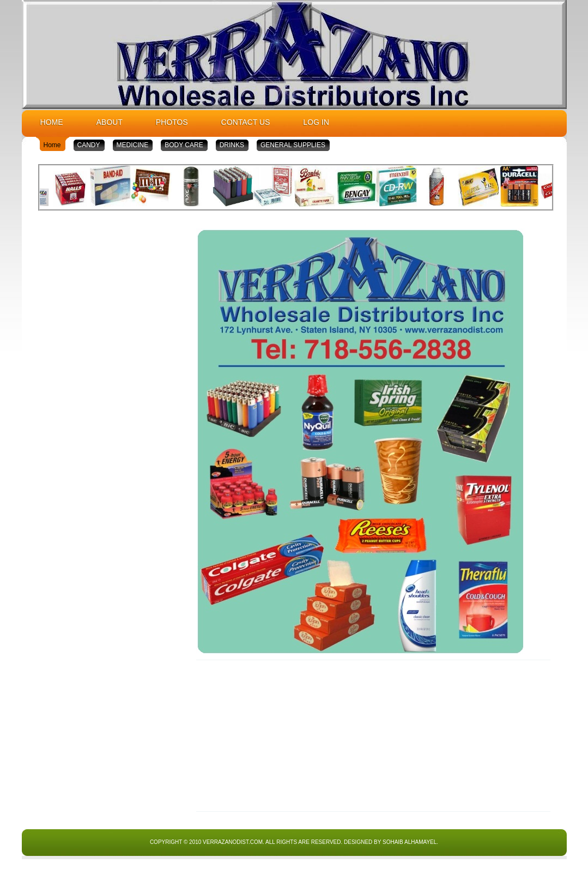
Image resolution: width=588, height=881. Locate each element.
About (110, 122)
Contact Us (246, 122)
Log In (316, 122)
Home (52, 122)
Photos (172, 122)
